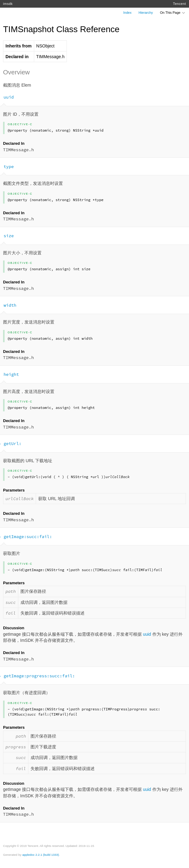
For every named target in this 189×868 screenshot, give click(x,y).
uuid (147, 634)
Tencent (180, 4)
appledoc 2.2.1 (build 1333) (41, 855)
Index (127, 13)
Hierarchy (146, 13)
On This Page (173, 13)
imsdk (8, 4)
